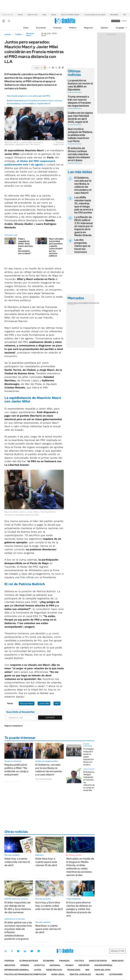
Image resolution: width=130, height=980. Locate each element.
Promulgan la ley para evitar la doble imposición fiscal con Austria (89, 757)
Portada (9, 961)
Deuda (54, 15)
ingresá (124, 21)
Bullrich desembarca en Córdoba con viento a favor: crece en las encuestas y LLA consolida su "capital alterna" (35, 102)
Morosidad (114, 15)
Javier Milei (44, 703)
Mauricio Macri (30, 34)
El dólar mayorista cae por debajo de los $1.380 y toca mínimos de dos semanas (18, 907)
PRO (57, 703)
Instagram (18, 951)
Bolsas (78, 303)
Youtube (32, 951)
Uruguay (120, 28)
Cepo (44, 15)
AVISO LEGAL (58, 974)
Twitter (6, 951)
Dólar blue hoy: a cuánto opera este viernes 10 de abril (46, 862)
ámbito (8, 34)
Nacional (55, 965)
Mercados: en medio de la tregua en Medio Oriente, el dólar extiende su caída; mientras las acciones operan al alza (80, 867)
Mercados (118, 961)
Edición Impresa (103, 965)
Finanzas (57, 28)
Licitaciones (116, 974)
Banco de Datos (98, 961)
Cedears (96, 303)
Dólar (26, 28)
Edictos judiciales (80, 974)
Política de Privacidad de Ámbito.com (25, 974)
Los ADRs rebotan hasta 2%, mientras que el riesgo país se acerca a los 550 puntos (84, 205)
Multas (100, 974)
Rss (87, 970)
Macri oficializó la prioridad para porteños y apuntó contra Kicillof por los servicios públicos (56, 247)
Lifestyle (39, 965)
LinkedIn (25, 951)
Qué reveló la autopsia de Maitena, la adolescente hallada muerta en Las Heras (80, 135)
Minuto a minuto (75, 855)
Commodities (87, 303)
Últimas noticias (29, 961)
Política (73, 28)
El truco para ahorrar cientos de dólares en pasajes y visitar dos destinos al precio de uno (79, 909)
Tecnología (74, 970)
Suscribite (50, 717)
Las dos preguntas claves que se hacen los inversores (82, 246)
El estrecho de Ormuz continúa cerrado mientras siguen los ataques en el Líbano (79, 154)
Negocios (88, 28)
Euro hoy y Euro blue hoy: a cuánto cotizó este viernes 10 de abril (49, 906)
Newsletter (124, 28)
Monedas (71, 303)
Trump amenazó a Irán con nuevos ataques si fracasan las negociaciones (79, 101)
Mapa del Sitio (102, 970)
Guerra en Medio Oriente (70, 15)
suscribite (116, 21)
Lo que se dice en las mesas (95, 15)
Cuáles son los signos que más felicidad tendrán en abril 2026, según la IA (80, 117)
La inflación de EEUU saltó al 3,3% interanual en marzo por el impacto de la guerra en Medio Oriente (83, 226)
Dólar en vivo (33, 15)
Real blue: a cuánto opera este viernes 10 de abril (48, 929)
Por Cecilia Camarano (44, 779)
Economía (41, 28)
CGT (125, 15)
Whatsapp (39, 951)
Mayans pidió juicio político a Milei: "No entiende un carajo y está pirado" (17, 770)
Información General (17, 970)
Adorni (20, 15)
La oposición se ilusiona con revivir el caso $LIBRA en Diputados (80, 85)
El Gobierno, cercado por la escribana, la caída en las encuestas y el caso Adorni (83, 185)
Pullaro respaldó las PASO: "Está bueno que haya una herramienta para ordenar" (25, 246)
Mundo (69, 965)
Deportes (84, 965)
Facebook (12, 951)
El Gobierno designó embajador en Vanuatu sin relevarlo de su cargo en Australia (89, 781)
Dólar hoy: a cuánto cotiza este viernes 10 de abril (17, 862)
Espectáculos (54, 970)
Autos (38, 970)
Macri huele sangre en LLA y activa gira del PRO (29, 96)
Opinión (104, 28)
